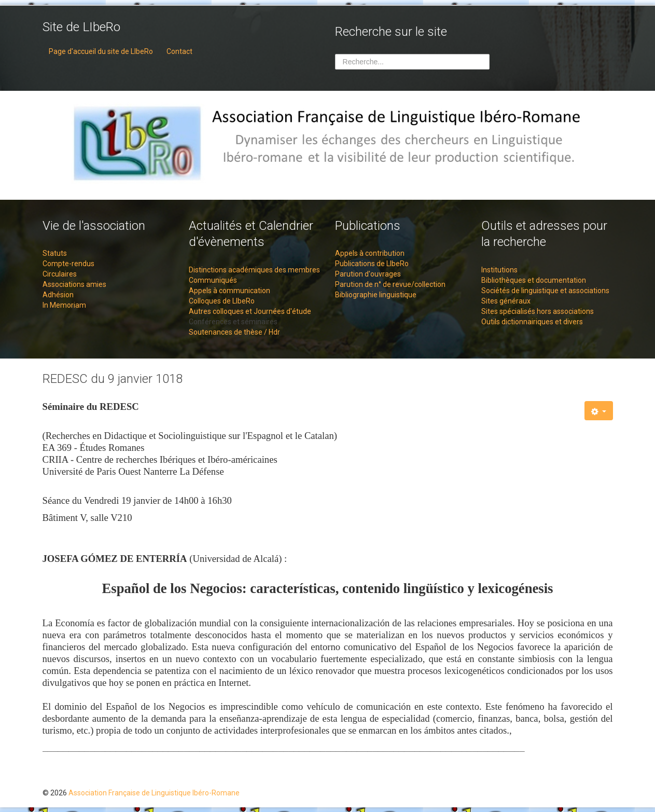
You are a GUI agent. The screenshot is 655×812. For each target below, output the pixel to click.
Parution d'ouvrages (368, 274)
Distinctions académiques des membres (254, 270)
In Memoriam (64, 305)
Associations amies (74, 284)
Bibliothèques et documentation (534, 280)
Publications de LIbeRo (372, 264)
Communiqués (213, 280)
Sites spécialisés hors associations (538, 311)
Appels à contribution (370, 253)
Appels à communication (229, 291)
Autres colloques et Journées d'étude (250, 311)
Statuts (55, 253)
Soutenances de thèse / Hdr (234, 332)
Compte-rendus (68, 264)
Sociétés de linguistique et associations (545, 291)
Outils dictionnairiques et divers (532, 322)
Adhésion (58, 295)
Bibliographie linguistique (376, 295)
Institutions (499, 270)
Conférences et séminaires (233, 322)
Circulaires (60, 274)
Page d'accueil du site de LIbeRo (101, 51)
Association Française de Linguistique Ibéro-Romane (154, 793)
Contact (179, 51)
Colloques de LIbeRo (222, 301)
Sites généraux (506, 301)
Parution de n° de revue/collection (390, 284)
